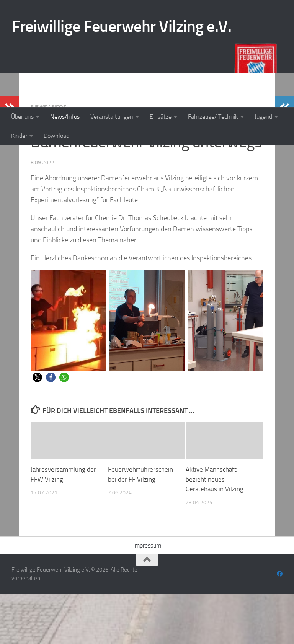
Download (56, 136)
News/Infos (65, 117)
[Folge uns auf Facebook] (280, 624)
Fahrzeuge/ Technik (213, 117)
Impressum (147, 595)
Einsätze (161, 117)
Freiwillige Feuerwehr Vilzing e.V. (121, 26)
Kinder (19, 136)
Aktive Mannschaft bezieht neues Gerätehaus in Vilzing (215, 529)
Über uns (22, 117)
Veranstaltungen (112, 117)
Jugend (263, 117)
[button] (37, 427)
